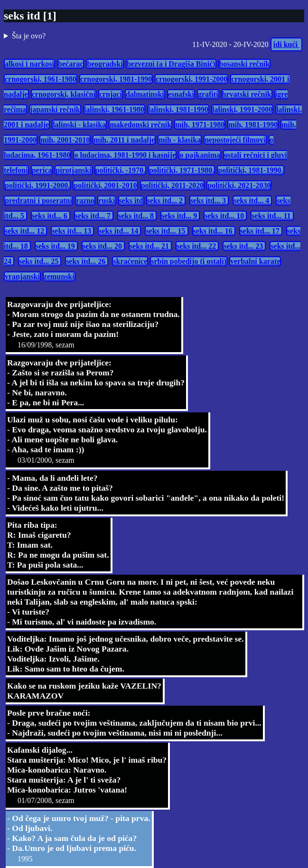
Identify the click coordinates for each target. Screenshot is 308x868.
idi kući (286, 44)
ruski (107, 201)
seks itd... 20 (103, 246)
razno (85, 201)
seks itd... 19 (56, 246)
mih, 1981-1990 (253, 125)
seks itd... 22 (197, 246)
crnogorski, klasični (64, 94)
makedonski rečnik (140, 125)
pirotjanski (73, 170)
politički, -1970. (120, 170)
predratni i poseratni (38, 201)
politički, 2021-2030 (239, 185)
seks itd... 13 (72, 231)
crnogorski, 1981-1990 (116, 79)
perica (42, 170)
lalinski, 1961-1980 (114, 109)
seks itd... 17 (261, 231)
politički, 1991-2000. (37, 185)
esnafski (181, 94)
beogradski (105, 64)
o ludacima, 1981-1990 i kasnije (125, 155)
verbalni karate (255, 261)
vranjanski (22, 276)
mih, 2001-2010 (65, 140)
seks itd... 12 (25, 231)
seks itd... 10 (225, 216)
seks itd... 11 (272, 216)
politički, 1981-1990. (250, 170)
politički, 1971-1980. (182, 170)
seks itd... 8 (137, 216)
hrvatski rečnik (247, 94)
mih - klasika (180, 140)
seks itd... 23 (244, 246)
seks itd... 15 (166, 231)
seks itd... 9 (180, 216)
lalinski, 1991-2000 (242, 109)
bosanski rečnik (245, 64)
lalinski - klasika (79, 125)
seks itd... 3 (209, 201)
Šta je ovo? (29, 36)
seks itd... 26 (87, 261)
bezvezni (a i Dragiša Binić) (171, 64)
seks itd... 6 (51, 216)
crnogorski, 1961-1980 (41, 79)
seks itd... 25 (40, 261)
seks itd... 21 (150, 246)
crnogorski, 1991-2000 (191, 79)
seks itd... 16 (214, 231)
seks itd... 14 (119, 231)
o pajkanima (200, 155)
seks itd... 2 (166, 201)
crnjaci (111, 94)
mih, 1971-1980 (200, 125)
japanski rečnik (55, 109)
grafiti (208, 94)
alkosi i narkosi (29, 64)
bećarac (70, 64)
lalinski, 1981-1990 (178, 109)
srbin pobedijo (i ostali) (189, 261)
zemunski (59, 276)
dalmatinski (145, 94)
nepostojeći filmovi (235, 140)
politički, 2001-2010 (105, 185)
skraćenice (130, 261)
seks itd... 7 (94, 216)
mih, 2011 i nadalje (124, 140)
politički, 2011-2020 (172, 185)
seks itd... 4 (252, 201)
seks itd (131, 201)
